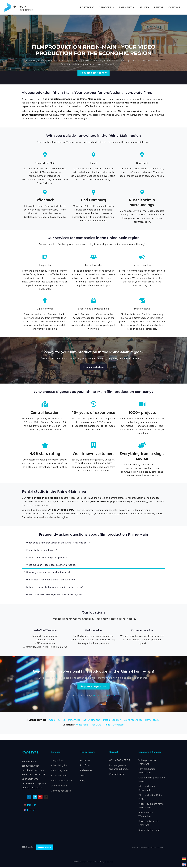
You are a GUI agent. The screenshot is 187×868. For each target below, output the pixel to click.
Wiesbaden (82, 725)
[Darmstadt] (142, 155)
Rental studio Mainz (149, 831)
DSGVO (25, 848)
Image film (45, 265)
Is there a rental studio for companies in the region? (55, 587)
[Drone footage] (142, 301)
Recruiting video (93, 265)
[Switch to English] (184, 864)
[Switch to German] (184, 858)
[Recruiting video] (93, 257)
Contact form (117, 775)
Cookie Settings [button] (45, 848)
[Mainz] (93, 155)
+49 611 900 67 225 (104, 696)
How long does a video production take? (48, 573)
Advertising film (142, 265)
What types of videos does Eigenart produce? (51, 565)
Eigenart (127, 7)
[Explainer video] (45, 301)
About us (85, 761)
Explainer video (45, 309)
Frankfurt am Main (45, 163)
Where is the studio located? (42, 550)
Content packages (61, 791)
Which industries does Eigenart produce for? (51, 580)
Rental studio (152, 721)
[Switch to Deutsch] (30, 806)
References (86, 771)
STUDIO (144, 7)
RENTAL (159, 7)
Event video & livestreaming (93, 309)
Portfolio (87, 7)
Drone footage (142, 309)
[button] (93, 543)
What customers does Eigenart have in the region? (54, 595)
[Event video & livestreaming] (93, 301)
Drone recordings (133, 721)
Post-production (112, 721)
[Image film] (45, 257)
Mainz (93, 163)
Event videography (61, 781)
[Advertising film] (142, 257)
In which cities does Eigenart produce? (47, 558)
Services (107, 7)
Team (83, 776)
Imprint (31, 848)
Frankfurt (96, 725)
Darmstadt (142, 163)
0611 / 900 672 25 (120, 761)
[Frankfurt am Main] (45, 155)
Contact (174, 7)
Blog (83, 781)
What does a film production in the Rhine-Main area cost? (58, 543)
